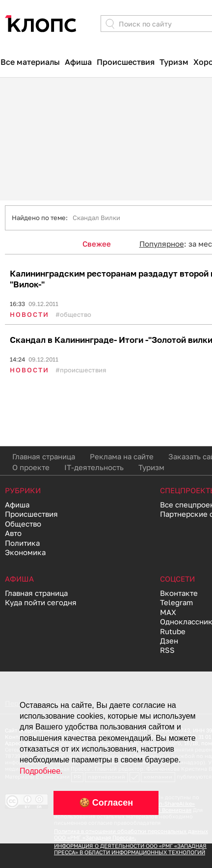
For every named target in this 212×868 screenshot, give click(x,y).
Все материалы (30, 62)
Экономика (25, 552)
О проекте (31, 467)
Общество (76, 314)
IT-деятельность (94, 467)
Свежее (97, 244)
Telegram (176, 602)
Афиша (78, 62)
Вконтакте (179, 593)
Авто (13, 533)
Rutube (173, 631)
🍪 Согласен (106, 803)
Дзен (169, 641)
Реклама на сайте (122, 456)
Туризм (174, 62)
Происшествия (126, 62)
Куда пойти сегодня (41, 602)
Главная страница (44, 456)
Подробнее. (41, 771)
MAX (168, 612)
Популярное (162, 244)
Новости (29, 314)
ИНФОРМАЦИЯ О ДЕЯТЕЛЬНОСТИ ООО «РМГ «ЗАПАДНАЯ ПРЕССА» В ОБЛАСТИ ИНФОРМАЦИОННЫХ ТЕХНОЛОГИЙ (130, 849)
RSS (167, 650)
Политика (22, 543)
